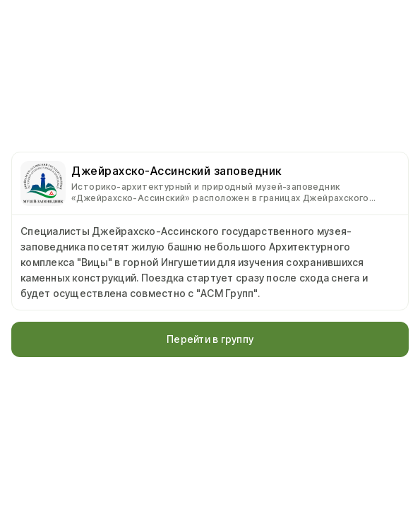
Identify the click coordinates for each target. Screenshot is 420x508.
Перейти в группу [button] (210, 339)
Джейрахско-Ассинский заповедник (176, 171)
